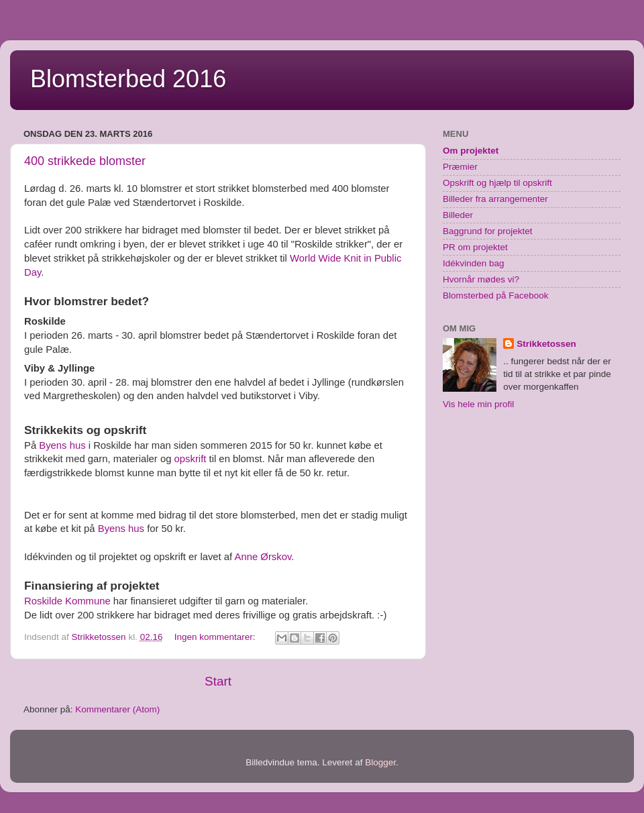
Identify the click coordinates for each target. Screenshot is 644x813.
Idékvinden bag (474, 263)
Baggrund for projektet (488, 231)
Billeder (458, 215)
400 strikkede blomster (85, 161)
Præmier (460, 167)
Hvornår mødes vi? (481, 279)
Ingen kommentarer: (216, 637)
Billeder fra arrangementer (495, 199)
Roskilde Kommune (67, 601)
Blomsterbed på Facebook (496, 295)
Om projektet (471, 151)
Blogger (380, 762)
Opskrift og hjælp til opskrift (497, 183)
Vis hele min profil (478, 404)
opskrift (191, 459)
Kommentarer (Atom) (117, 709)
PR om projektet (475, 247)
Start (218, 681)
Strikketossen (546, 344)
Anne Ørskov (263, 557)
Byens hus (62, 445)
